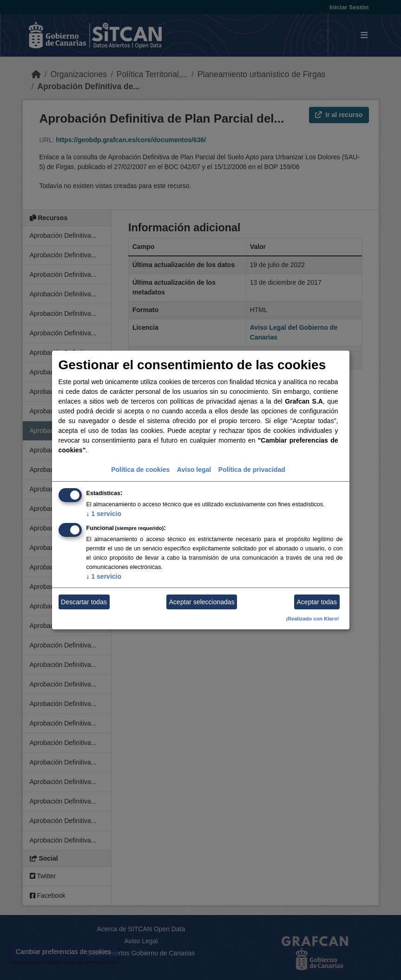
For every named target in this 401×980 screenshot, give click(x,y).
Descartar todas (84, 602)
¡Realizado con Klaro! (312, 619)
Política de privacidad (252, 470)
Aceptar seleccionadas (202, 602)
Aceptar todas (317, 602)
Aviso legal (194, 470)
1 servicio (104, 514)
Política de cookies (140, 470)
